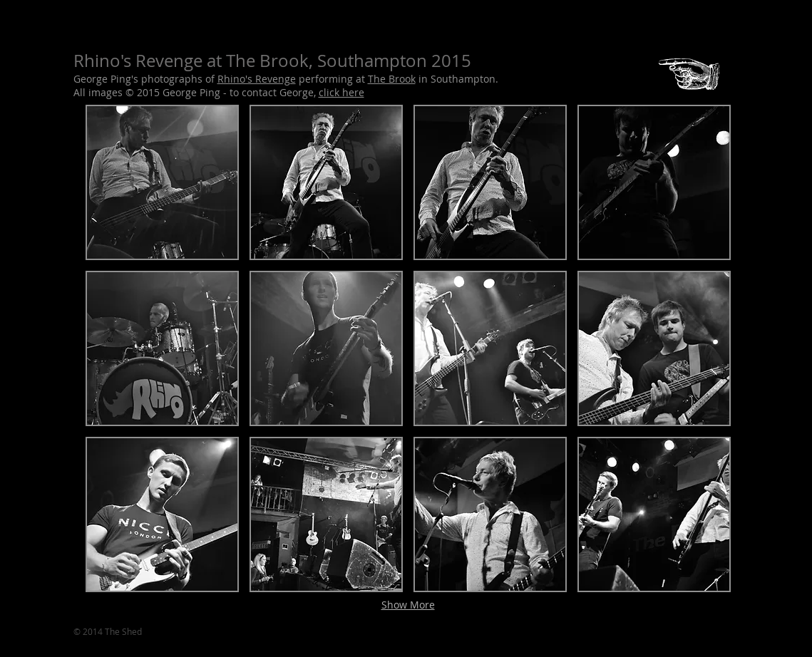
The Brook (392, 79)
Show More (408, 605)
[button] (162, 182)
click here (341, 92)
